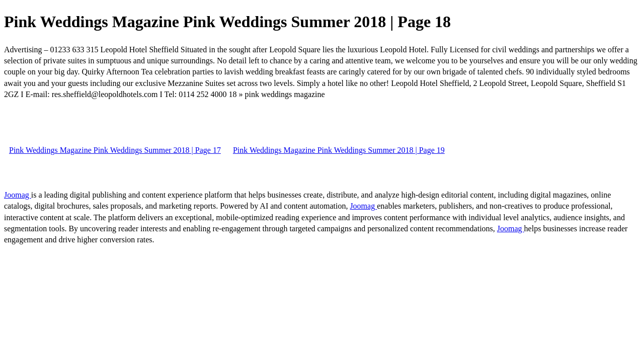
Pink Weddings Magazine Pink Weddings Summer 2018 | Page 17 (115, 150)
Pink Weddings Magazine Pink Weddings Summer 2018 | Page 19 (339, 150)
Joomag (18, 195)
